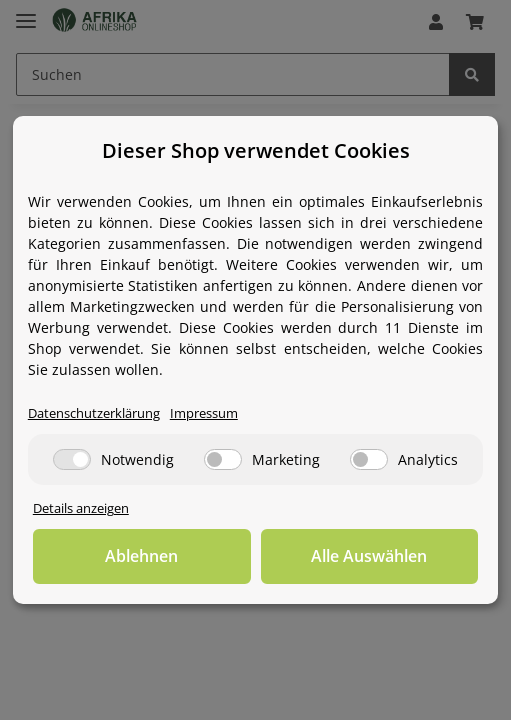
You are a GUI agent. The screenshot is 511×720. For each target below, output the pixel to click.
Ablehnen (141, 556)
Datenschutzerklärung (94, 413)
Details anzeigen (81, 508)
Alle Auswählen (369, 556)
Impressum (204, 413)
